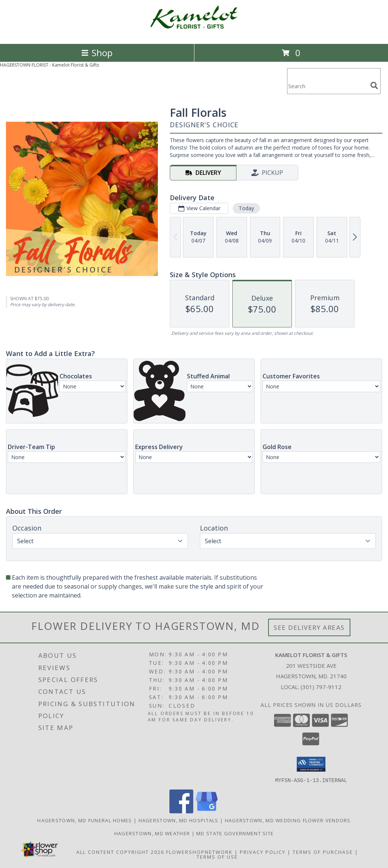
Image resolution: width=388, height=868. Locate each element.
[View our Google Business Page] (207, 811)
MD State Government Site (235, 833)
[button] (311, 764)
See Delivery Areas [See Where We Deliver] (309, 627)
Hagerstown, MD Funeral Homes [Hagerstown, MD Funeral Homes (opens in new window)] (85, 820)
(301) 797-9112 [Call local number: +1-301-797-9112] (321, 687)
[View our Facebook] (181, 811)
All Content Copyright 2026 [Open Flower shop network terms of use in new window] (120, 852)
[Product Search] (327, 86)
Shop (97, 53)
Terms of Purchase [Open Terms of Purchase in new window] (323, 852)
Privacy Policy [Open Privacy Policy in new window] (263, 852)
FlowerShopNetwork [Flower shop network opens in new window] (199, 852)
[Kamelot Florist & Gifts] (194, 33)
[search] (374, 86)
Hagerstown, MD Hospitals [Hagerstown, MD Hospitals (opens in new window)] (179, 820)
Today (246, 208)
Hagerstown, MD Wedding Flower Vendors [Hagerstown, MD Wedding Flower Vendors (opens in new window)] (288, 820)
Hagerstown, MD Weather (152, 833)
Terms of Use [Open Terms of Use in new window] (217, 856)
